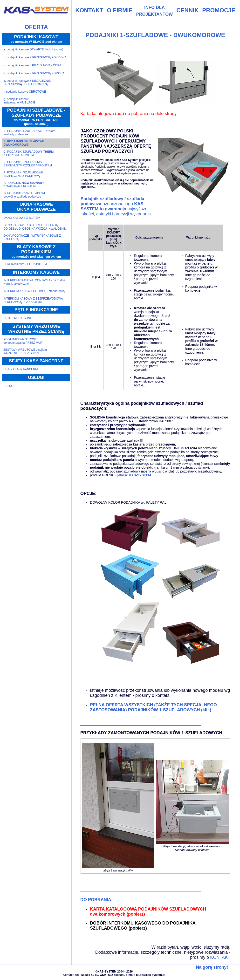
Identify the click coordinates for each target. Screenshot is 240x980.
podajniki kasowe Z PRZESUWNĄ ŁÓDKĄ (32, 65)
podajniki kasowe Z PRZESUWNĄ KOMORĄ (34, 73)
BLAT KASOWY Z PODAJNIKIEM (25, 264)
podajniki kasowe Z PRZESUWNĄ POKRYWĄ (35, 57)
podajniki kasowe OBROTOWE (25, 92)
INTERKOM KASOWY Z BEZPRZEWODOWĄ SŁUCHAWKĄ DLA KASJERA (33, 300)
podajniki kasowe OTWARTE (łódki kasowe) (33, 49)
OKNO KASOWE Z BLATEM (22, 218)
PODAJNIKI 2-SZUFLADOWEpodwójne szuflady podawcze (25, 195)
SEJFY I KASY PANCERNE (21, 369)
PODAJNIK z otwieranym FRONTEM (24, 185)
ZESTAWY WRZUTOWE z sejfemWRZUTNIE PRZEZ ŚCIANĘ (25, 351)
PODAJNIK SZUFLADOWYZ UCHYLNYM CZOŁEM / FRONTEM (28, 164)
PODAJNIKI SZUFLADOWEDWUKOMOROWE (24, 143)
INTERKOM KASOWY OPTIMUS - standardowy (34, 291)
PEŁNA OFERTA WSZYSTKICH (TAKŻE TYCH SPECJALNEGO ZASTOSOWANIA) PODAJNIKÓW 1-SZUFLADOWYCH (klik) (153, 707)
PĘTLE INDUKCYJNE (18, 318)
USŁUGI (9, 386)
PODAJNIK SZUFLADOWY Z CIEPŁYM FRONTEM (28, 153)
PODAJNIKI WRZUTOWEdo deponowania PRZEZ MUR (23, 341)
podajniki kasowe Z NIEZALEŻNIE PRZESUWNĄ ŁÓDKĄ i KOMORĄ (27, 82)
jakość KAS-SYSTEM (134, 475)
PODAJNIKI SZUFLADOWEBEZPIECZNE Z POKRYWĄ (23, 174)
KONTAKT (220, 957)
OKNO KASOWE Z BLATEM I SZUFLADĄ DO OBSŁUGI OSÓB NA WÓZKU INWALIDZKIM (35, 227)
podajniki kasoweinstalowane (19, 101)
